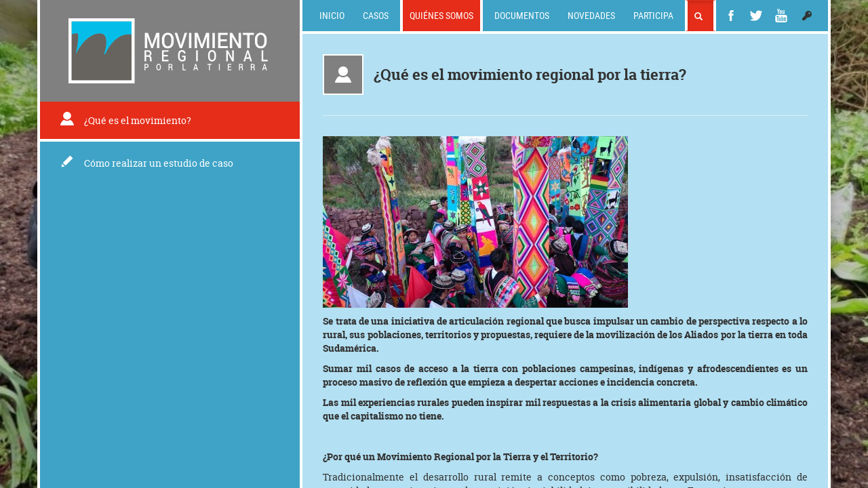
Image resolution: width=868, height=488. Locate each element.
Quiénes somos (441, 15)
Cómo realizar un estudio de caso (147, 163)
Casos (376, 15)
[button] (807, 16)
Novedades (591, 15)
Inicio (332, 15)
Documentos (522, 15)
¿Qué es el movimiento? (125, 120)
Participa (653, 15)
